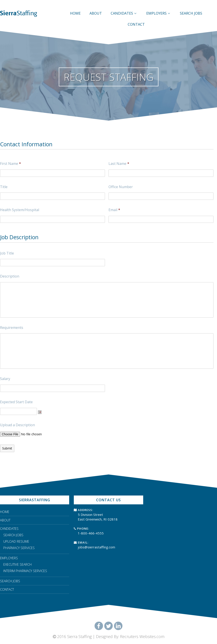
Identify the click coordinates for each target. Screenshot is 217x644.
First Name (10, 164)
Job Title (7, 253)
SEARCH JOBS (191, 13)
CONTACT (136, 24)
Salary (5, 379)
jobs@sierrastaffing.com (96, 547)
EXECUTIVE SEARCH (17, 564)
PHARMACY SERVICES (19, 548)
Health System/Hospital (20, 210)
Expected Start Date (16, 402)
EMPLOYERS (159, 13)
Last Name (119, 164)
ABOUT (96, 13)
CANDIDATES (124, 13)
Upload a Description (17, 425)
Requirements (12, 328)
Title (4, 187)
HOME (75, 13)
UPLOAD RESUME (16, 541)
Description (10, 276)
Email (114, 210)
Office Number (121, 187)
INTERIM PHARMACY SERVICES (25, 571)
